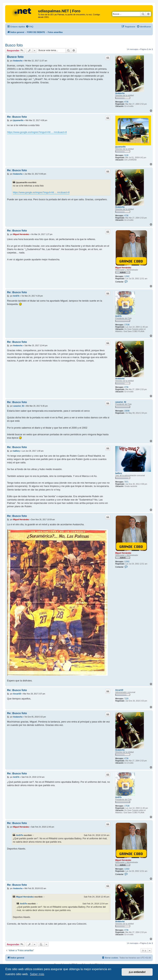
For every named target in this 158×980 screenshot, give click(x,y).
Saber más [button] (37, 974)
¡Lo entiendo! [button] (137, 972)
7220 (126, 699)
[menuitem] (30, 27)
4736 (126, 102)
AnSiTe (118, 316)
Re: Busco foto (17, 117)
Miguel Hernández (123, 268)
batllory (119, 473)
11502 (127, 276)
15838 (127, 411)
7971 (126, 482)
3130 (126, 155)
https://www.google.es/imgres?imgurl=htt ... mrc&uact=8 (37, 132)
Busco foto (14, 45)
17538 (127, 325)
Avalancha (120, 93)
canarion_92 (121, 402)
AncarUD (119, 690)
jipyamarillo (120, 147)
